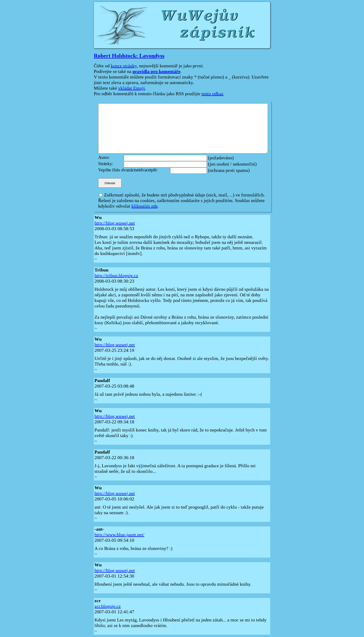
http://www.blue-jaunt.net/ (119, 535)
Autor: (104, 158)
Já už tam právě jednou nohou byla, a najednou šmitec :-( (148, 394)
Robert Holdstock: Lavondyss (129, 56)
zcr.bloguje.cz (108, 606)
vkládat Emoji (132, 88)
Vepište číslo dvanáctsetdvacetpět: (128, 170)
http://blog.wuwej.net (115, 223)
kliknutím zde (145, 206)
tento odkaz (212, 94)
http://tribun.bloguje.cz (116, 276)
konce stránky (124, 66)
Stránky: (106, 164)
